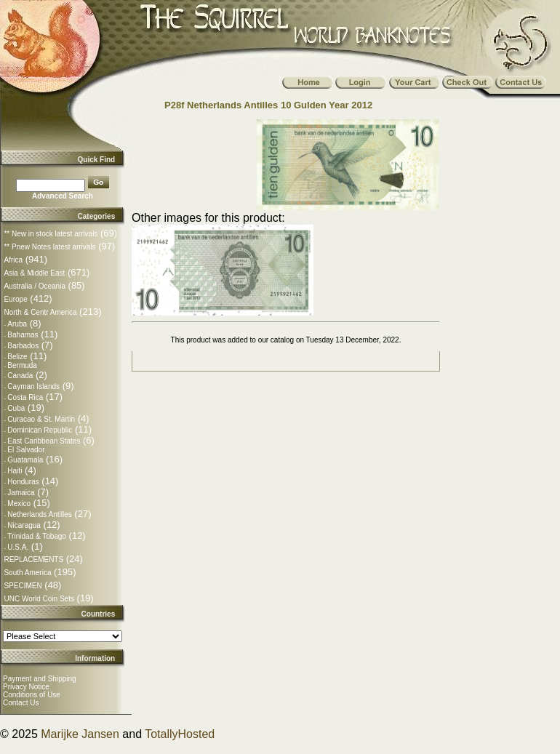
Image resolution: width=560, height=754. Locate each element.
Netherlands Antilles (39, 514)
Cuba (16, 408)
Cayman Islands (33, 386)
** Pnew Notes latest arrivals (49, 247)
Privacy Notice (26, 687)
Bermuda (22, 365)
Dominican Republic (40, 430)
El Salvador (26, 450)
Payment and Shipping (40, 679)
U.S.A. (18, 547)
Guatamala (25, 460)
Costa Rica (25, 397)
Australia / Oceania (35, 286)
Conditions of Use (32, 695)
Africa (13, 260)
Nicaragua (24, 525)
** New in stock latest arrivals (51, 234)
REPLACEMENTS (33, 560)
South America (27, 573)
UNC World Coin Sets (39, 599)
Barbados (23, 346)
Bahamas (23, 335)
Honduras (23, 482)
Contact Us (21, 703)
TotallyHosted (180, 734)
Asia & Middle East (34, 273)
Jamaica (21, 493)
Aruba (17, 324)
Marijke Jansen (80, 734)
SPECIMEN (23, 586)
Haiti (15, 471)
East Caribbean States (44, 441)
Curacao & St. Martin (41, 419)
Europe (15, 299)
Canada (20, 376)
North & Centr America (40, 312)
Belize (17, 357)
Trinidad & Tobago (37, 536)
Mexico (19, 504)
